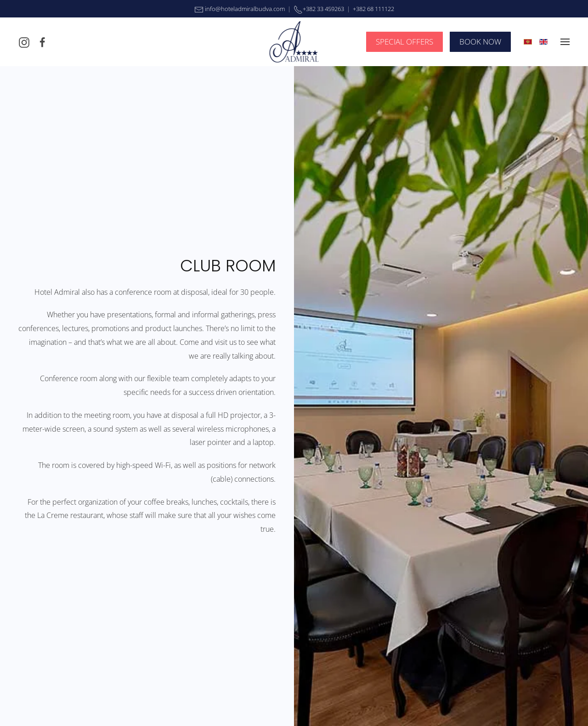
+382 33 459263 (323, 9)
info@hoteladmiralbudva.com (244, 9)
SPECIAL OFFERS (404, 42)
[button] (565, 42)
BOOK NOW (480, 42)
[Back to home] (294, 42)
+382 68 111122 (373, 9)
